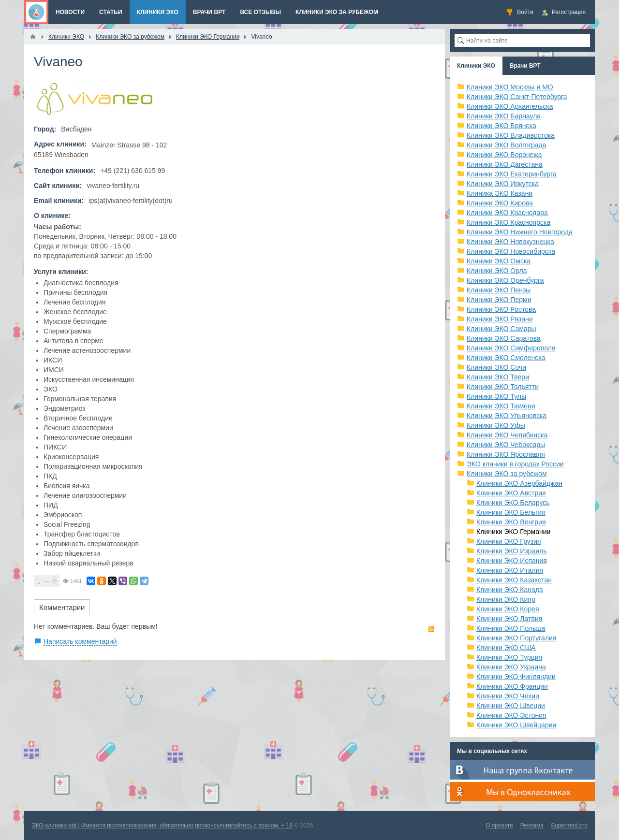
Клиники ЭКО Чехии (508, 696)
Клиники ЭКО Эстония (511, 715)
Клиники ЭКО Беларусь (513, 503)
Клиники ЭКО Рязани (500, 319)
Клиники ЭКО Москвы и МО (510, 87)
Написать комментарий (80, 641)
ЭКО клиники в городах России (515, 464)
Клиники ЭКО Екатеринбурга (512, 174)
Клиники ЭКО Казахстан (514, 580)
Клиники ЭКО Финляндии (516, 677)
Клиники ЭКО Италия (510, 570)
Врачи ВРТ (525, 66)
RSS (431, 629)
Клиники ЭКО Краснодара (507, 213)
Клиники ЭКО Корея (508, 609)
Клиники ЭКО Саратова (504, 338)
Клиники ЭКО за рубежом (507, 474)
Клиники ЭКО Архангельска (510, 106)
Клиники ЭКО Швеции (511, 706)
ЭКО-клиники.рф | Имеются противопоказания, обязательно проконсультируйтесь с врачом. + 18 (162, 826)
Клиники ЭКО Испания (512, 561)
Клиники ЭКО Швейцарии (516, 725)
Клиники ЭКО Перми (499, 300)
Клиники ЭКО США (506, 648)
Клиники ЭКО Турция (509, 657)
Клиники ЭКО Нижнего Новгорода (520, 232)
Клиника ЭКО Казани (500, 193)
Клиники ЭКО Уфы (496, 425)
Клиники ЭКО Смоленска (506, 358)
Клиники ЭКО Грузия (509, 541)
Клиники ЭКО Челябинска (507, 435)
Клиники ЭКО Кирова (500, 203)
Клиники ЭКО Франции (512, 686)
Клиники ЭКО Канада (510, 590)
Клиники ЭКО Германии (513, 532)
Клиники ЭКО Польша (511, 628)
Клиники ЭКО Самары (501, 329)
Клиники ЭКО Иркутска (503, 184)
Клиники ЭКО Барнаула (504, 116)
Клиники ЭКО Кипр (506, 599)
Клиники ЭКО (476, 66)
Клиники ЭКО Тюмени (501, 406)
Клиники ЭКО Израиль (512, 551)
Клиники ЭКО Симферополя (511, 348)
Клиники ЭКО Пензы (499, 290)
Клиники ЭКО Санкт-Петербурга (517, 97)
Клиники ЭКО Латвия (509, 619)
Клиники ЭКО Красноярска (508, 222)
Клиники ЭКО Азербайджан (519, 483)
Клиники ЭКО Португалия (516, 638)
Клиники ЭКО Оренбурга (505, 280)
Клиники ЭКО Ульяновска (507, 416)
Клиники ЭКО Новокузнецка (510, 242)
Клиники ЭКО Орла (497, 271)
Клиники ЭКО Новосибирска (511, 251)
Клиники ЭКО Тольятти (503, 387)
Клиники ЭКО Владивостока (511, 135)
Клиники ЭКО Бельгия (511, 512)
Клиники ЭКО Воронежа (504, 155)
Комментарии (62, 607)
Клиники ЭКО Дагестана (505, 164)
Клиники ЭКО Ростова (501, 309)
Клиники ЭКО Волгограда (507, 145)
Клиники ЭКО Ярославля (506, 454)
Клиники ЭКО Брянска (501, 126)
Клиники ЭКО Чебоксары (506, 445)
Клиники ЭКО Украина (511, 667)
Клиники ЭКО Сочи (496, 367)
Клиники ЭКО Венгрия (511, 522)
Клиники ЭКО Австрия (511, 493)
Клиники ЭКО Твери (498, 377)
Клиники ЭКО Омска (499, 261)
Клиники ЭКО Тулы (496, 396)
